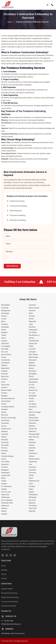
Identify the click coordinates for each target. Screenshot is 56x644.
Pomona (4, 448)
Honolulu (32, 311)
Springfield (33, 374)
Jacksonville (6, 475)
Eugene (32, 492)
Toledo (31, 475)
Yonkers (32, 445)
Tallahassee (5, 497)
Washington (5, 473)
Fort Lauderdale (7, 500)
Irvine (3, 382)
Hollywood (5, 506)
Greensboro (33, 453)
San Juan (32, 500)
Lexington (32, 352)
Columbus (32, 305)
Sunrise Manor (34, 420)
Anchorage (5, 313)
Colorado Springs (7, 456)
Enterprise (32, 423)
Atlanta (4, 511)
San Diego (5, 349)
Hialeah (4, 489)
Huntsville (5, 308)
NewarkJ (32, 426)
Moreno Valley (6, 390)
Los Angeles (6, 346)
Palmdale (5, 440)
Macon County (34, 308)
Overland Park (34, 341)
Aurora (4, 459)
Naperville (32, 321)
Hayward (4, 431)
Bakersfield (5, 368)
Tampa (4, 481)
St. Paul (32, 385)
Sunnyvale (5, 442)
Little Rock (5, 343)
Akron (31, 478)
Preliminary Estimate (17, 201)
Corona (4, 426)
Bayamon (32, 503)
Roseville (4, 451)
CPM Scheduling (16, 211)
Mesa (3, 321)
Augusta (4, 514)
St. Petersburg (6, 486)
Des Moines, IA (34, 335)
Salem (31, 489)
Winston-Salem (34, 459)
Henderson (33, 407)
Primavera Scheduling (18, 215)
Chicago (32, 316)
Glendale (4, 332)
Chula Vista (5, 385)
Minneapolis (33, 382)
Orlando (4, 484)
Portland (32, 486)
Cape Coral (5, 495)
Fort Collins (5, 462)
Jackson (32, 387)
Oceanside (5, 423)
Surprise (4, 341)
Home (10, 22)
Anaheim (4, 371)
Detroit (31, 376)
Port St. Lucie (6, 492)
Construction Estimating (18, 206)
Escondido (5, 445)
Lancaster (5, 434)
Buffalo (31, 440)
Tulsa (31, 484)
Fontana (4, 393)
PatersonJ (33, 431)
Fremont (4, 387)
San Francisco (6, 354)
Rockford (32, 327)
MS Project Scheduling (18, 220)
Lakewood (5, 464)
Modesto (4, 396)
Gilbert (4, 330)
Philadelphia (33, 495)
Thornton (4, 467)
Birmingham (6, 305)
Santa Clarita (6, 401)
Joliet (31, 324)
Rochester (32, 442)
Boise (31, 313)
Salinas (4, 437)
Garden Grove (6, 429)
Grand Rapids (34, 379)
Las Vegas (33, 404)
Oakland (4, 365)
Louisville (32, 349)
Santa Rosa (5, 420)
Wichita (32, 338)
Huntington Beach (8, 407)
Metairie (32, 363)
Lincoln (31, 401)
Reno (31, 409)
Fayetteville (33, 462)
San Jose (5, 352)
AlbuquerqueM (34, 434)
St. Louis (32, 393)
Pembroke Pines (7, 503)
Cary (30, 464)
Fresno (4, 357)
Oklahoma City (34, 481)
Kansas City (33, 343)
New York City (34, 437)
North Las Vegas (35, 412)
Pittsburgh (33, 497)
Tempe (4, 335)
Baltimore (32, 365)
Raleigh (32, 451)
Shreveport (33, 360)
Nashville (32, 511)
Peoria (4, 338)
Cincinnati (32, 473)
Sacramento (6, 360)
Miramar (4, 508)
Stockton (4, 379)
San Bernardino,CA (8, 398)
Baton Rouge (33, 357)
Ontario (4, 412)
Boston (31, 368)
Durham (32, 456)
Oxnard (4, 404)
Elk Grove (5, 415)
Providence (33, 506)
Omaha (31, 398)
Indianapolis (33, 330)
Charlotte (32, 448)
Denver (4, 453)
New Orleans (33, 354)
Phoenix (4, 316)
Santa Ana (5, 376)
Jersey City (33, 429)
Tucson (4, 319)
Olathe (31, 346)
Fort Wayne (33, 332)
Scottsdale (5, 327)
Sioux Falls (33, 508)
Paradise (32, 415)
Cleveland (32, 470)
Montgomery (6, 311)
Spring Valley (33, 418)
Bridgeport (5, 470)
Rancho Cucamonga (8, 418)
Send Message (12, 266)
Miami (3, 478)
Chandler (4, 324)
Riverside (4, 374)
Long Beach (5, 363)
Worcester (33, 371)
